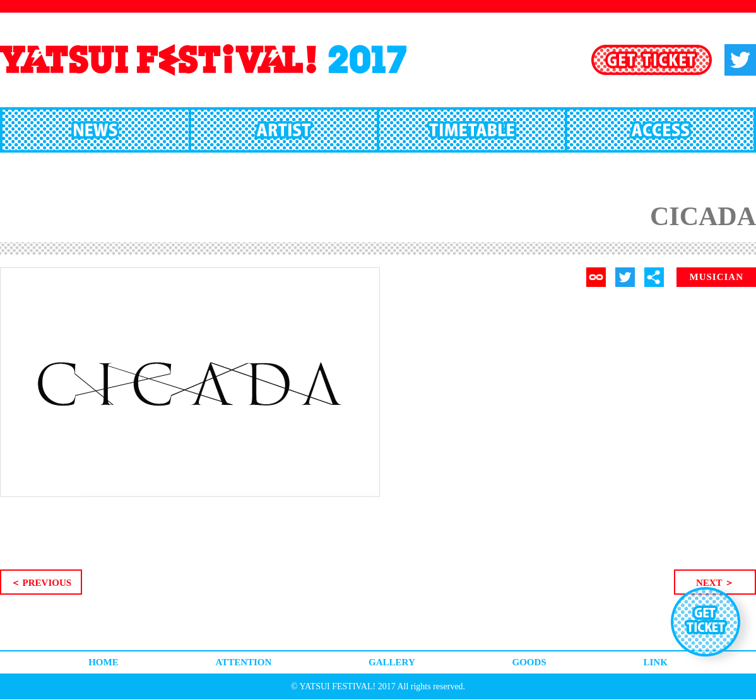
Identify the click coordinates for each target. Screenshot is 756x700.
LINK (655, 662)
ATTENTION (243, 662)
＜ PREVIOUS (41, 583)
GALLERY (392, 662)
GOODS (529, 662)
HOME (103, 662)
